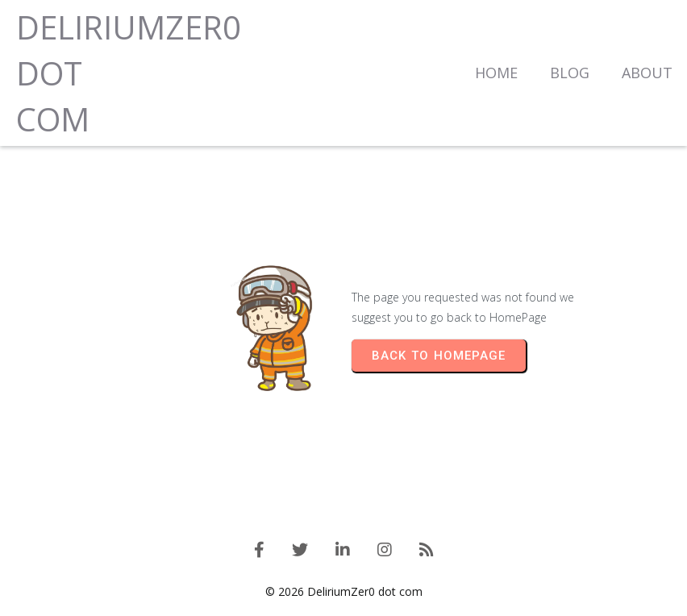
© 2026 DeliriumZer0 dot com (344, 591)
